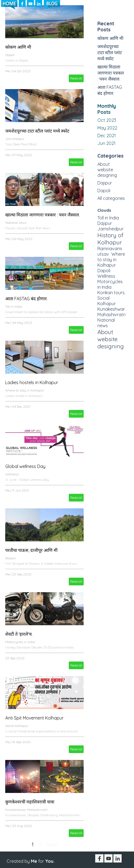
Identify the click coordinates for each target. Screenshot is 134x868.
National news (16, 223)
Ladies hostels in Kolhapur (32, 382)
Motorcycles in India (20, 642)
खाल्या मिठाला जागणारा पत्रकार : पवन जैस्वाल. (43, 215)
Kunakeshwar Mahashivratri (27, 810)
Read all (76, 78)
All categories (111, 198)
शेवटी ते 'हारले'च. (19, 634)
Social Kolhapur (17, 726)
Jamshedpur (15, 139)
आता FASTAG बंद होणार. (26, 299)
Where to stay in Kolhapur (25, 390)
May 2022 (107, 128)
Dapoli (10, 55)
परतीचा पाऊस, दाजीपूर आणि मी (31, 550)
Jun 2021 (106, 143)
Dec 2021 (107, 136)
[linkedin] (117, 858)
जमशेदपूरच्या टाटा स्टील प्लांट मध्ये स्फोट (37, 131)
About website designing (107, 170)
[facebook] (99, 858)
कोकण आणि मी (18, 47)
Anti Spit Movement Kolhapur (34, 718)
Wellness (12, 474)
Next (52, 844)
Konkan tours (111, 293)
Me (7, 71)
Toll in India (14, 306)
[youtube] (108, 858)
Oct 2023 (107, 120)
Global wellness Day (25, 466)
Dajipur (11, 558)
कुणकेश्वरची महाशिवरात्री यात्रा (30, 802)
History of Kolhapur (110, 239)
